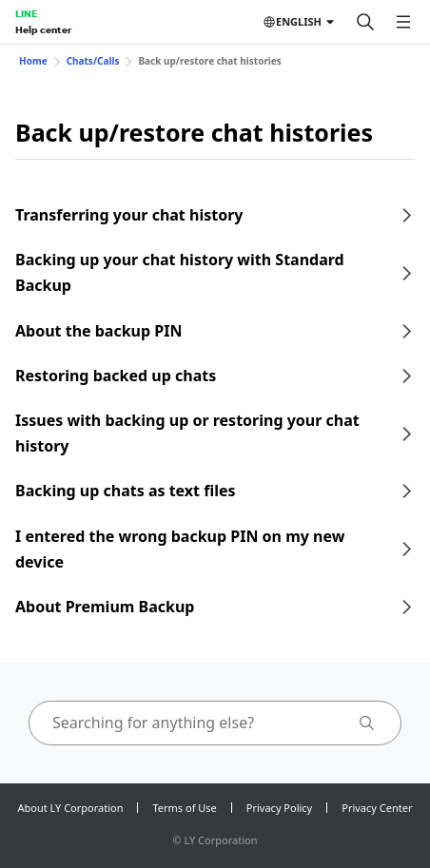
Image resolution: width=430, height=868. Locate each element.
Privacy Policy (279, 808)
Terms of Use (184, 808)
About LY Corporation (71, 808)
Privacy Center (377, 808)
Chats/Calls (93, 61)
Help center (43, 29)
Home (33, 61)
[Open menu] (403, 22)
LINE (26, 13)
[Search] (365, 22)
